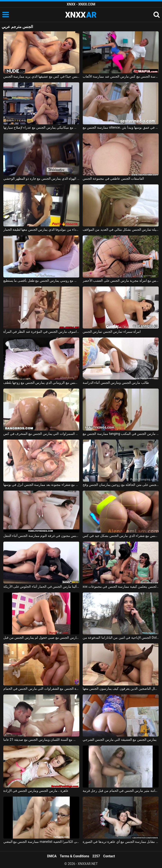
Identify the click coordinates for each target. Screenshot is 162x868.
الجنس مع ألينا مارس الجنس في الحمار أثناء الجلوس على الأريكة (41, 586)
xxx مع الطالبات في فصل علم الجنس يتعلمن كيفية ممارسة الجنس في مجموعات (121, 586)
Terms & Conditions (75, 856)
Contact (109, 856)
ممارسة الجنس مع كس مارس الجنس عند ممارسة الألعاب (121, 76)
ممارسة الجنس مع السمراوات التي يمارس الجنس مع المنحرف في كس (41, 434)
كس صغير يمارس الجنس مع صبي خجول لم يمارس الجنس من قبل (41, 638)
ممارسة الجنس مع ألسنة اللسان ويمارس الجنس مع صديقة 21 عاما (41, 740)
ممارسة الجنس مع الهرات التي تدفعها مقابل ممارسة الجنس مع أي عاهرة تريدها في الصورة (121, 842)
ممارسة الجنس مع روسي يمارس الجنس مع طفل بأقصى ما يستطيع (41, 281)
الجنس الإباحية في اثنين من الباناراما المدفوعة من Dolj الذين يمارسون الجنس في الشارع (121, 638)
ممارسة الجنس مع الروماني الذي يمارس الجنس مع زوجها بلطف (41, 383)
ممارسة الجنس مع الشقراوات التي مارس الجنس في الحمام (41, 689)
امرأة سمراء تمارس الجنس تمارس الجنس (112, 332)
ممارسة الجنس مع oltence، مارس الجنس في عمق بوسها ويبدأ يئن (121, 127)
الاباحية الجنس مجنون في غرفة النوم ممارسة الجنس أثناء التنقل (41, 536)
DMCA (52, 856)
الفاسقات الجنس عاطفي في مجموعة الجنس (113, 178)
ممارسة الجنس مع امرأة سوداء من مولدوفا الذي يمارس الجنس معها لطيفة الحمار (41, 230)
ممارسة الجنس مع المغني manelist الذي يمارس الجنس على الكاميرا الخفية (41, 842)
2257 (96, 856)
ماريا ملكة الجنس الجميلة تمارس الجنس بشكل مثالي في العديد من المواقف (121, 230)
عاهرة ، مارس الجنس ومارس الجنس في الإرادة (36, 791)
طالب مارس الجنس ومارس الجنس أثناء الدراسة (116, 383)
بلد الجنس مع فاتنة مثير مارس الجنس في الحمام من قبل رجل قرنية (121, 791)
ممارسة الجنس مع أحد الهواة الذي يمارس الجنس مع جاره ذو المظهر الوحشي (41, 178)
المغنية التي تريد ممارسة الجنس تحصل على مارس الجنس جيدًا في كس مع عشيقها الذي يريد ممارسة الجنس (41, 76)
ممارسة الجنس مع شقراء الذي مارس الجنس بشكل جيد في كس (121, 536)
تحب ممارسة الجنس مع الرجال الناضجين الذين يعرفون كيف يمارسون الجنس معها (121, 689)
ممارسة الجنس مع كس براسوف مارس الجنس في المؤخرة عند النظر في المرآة (41, 332)
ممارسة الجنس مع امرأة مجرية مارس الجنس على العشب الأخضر (121, 281)
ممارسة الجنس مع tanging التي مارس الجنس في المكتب (121, 434)
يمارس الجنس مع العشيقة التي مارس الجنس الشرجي (120, 740)
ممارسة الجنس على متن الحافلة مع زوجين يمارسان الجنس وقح (121, 485)
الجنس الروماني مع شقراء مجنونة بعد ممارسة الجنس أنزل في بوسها (41, 485)
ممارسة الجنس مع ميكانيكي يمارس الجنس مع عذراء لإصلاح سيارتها (41, 127)
